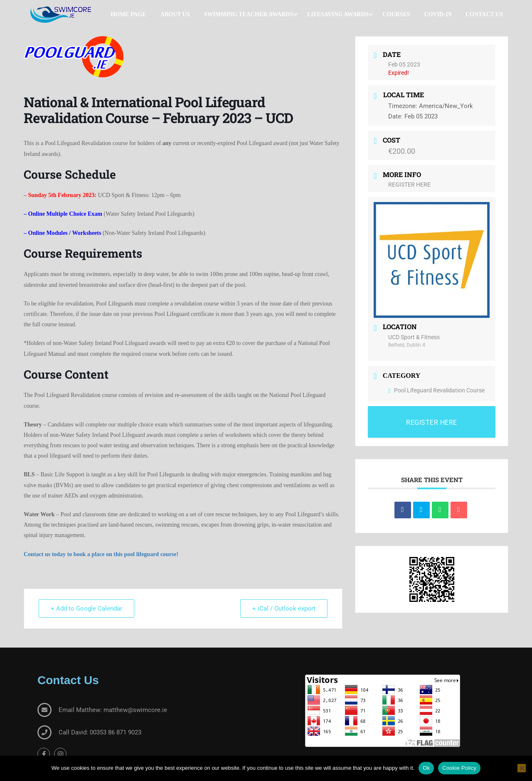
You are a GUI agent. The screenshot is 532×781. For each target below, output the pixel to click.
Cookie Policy (459, 768)
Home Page (128, 14)
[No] (522, 768)
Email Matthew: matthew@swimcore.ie (113, 710)
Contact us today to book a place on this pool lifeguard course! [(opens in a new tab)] (101, 554)
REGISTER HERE (409, 185)
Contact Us (484, 14)
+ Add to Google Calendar (86, 609)
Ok (426, 768)
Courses (396, 14)
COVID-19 (438, 14)
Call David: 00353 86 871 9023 (100, 732)
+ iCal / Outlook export (284, 609)
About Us (175, 14)
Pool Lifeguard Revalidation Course (436, 390)
